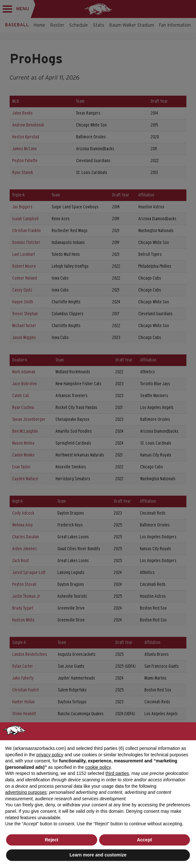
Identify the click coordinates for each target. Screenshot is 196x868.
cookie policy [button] (98, 767)
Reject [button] (52, 840)
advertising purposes (26, 792)
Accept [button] (145, 840)
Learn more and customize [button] (98, 855)
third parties (117, 773)
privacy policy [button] (50, 755)
